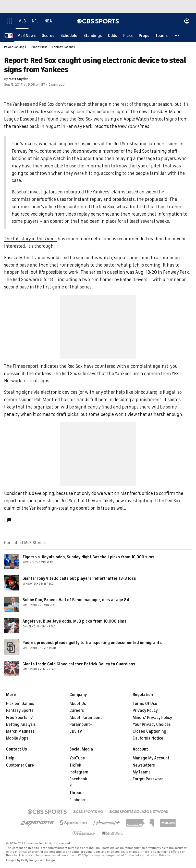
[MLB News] (27, 36)
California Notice (148, 738)
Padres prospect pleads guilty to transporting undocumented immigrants (92, 643)
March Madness (20, 731)
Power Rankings (15, 47)
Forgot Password (148, 779)
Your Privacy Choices (152, 725)
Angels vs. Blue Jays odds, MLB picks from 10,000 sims (75, 621)
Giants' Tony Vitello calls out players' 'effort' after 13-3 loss (79, 578)
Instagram (79, 772)
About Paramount (86, 718)
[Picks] (128, 36)
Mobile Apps (17, 738)
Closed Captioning (149, 731)
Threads (77, 793)
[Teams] (162, 36)
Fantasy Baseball (64, 47)
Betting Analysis (21, 725)
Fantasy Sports (20, 711)
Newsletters (144, 765)
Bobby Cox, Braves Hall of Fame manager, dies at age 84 (76, 600)
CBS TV (76, 731)
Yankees (21, 104)
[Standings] (93, 36)
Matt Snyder (18, 79)
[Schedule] (69, 36)
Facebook (78, 779)
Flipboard (78, 800)
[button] (177, 36)
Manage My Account (151, 758)
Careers (77, 711)
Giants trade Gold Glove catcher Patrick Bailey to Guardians (79, 664)
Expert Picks (39, 47)
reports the (122, 126)
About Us (78, 704)
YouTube (77, 758)
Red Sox (47, 104)
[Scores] (48, 36)
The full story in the (30, 239)
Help (10, 758)
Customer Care (20, 765)
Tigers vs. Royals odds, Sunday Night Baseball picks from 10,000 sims (88, 557)
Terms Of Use (145, 704)
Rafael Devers (134, 280)
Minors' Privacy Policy (152, 718)
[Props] (144, 36)
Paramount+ (81, 725)
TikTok (75, 765)
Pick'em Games (20, 704)
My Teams (142, 772)
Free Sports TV (20, 718)
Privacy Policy (145, 711)
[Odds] (113, 36)
